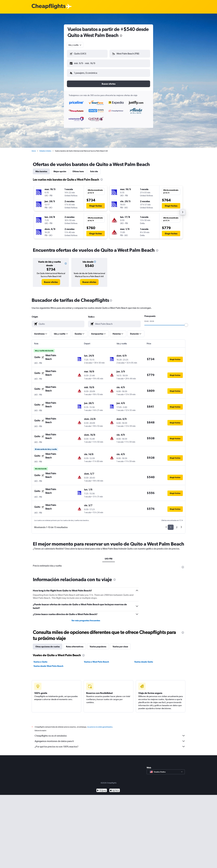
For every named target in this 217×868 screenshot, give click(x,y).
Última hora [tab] (78, 169)
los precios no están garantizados (100, 724)
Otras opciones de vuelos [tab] (48, 644)
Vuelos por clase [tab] (120, 644)
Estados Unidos (45, 148)
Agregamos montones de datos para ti (110, 739)
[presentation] (121, 36)
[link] (51, 280)
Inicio (34, 148)
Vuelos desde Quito (144, 659)
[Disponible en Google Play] (102, 788)
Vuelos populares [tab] (98, 644)
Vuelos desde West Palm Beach (48, 664)
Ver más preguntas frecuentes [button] (86, 618)
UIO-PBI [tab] (109, 556)
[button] (86, 63)
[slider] (186, 323)
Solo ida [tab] (94, 169)
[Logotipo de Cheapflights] (49, 7)
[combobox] (75, 45)
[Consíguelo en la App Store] (115, 788)
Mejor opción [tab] (60, 169)
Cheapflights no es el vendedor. (110, 733)
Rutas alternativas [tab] (75, 644)
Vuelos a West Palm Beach (96, 659)
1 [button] (171, 525)
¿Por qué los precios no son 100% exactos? (110, 744)
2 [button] (177, 525)
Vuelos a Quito (40, 659)
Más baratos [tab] (41, 169)
